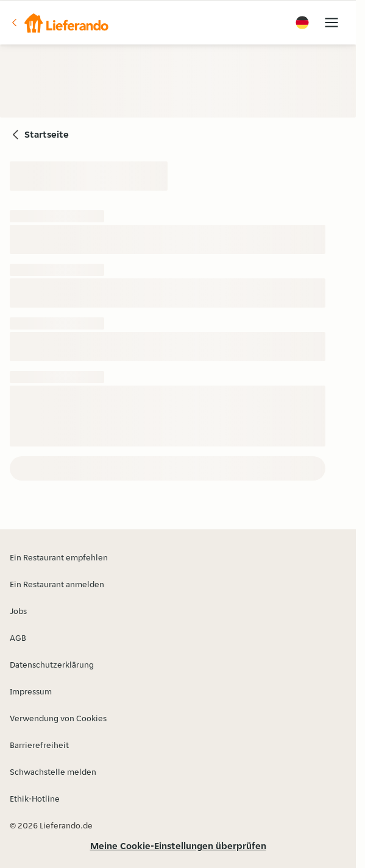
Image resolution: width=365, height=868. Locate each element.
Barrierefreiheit (39, 745)
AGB (18, 638)
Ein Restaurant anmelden (57, 584)
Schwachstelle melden (53, 772)
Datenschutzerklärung (52, 665)
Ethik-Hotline (35, 799)
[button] (59, 23)
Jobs (18, 611)
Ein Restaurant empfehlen (59, 557)
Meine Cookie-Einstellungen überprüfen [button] (178, 846)
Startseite (47, 134)
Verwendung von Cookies (58, 718)
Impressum (31, 691)
